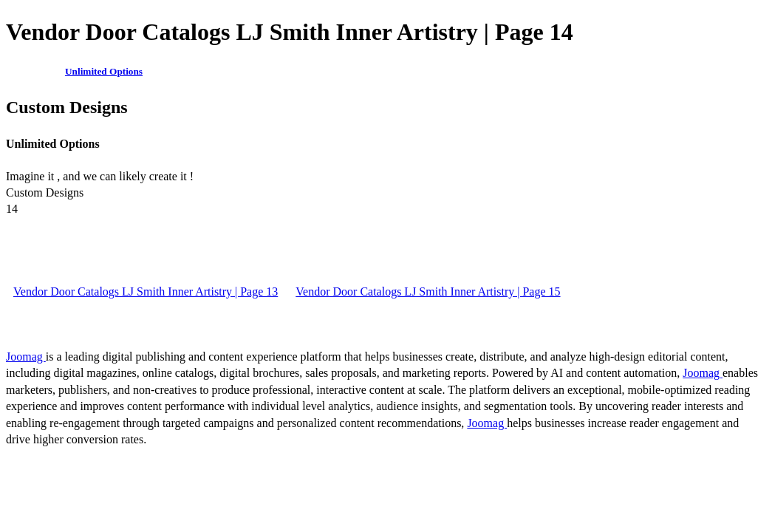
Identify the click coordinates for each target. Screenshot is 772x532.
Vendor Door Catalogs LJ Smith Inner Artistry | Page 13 (146, 291)
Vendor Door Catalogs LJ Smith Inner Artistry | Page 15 (428, 291)
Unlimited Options (104, 71)
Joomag (26, 357)
